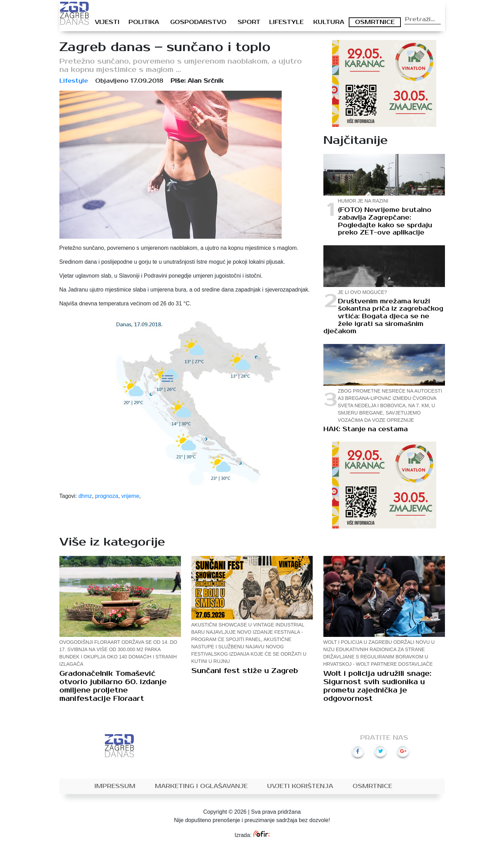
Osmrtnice (375, 22)
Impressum (115, 786)
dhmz (85, 496)
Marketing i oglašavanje (201, 786)
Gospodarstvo (198, 22)
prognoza (107, 496)
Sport (249, 22)
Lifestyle (286, 22)
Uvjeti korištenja (300, 786)
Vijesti (107, 22)
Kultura (329, 22)
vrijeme (130, 496)
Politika (144, 22)
